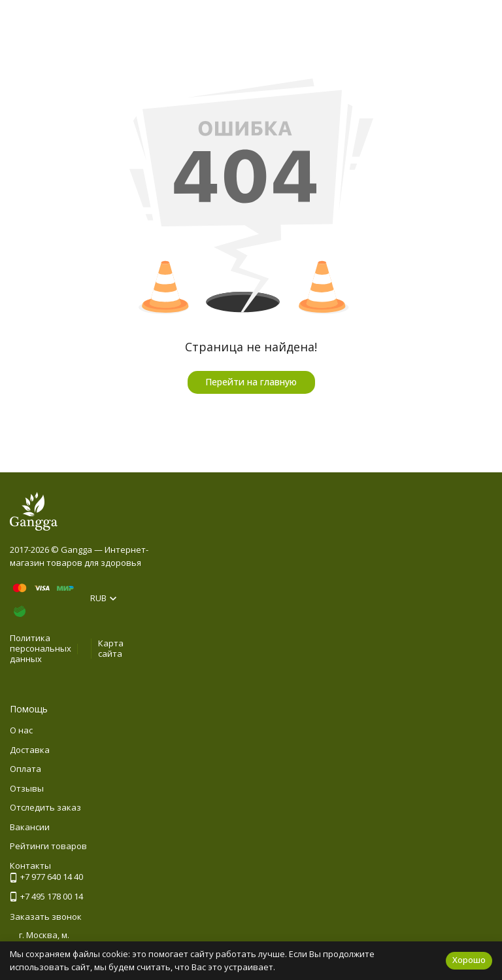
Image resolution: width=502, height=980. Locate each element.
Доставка (30, 750)
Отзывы (27, 788)
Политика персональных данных (41, 648)
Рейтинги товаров (48, 846)
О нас (21, 730)
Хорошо (469, 960)
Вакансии (30, 827)
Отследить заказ (45, 807)
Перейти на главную (251, 382)
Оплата (25, 769)
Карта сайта (111, 648)
